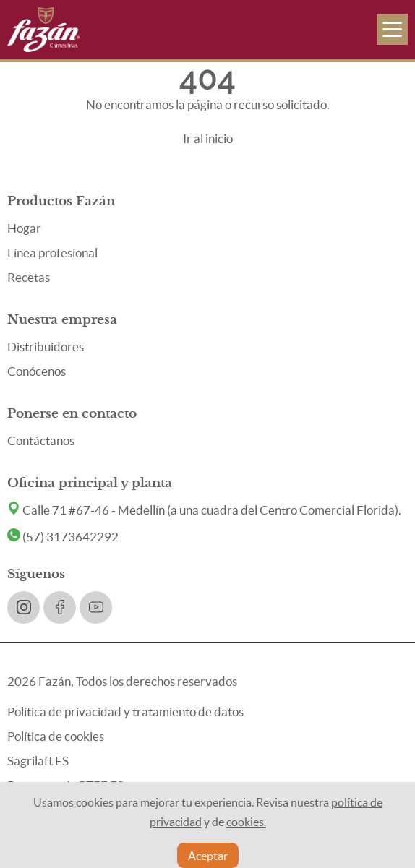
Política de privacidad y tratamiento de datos (125, 712)
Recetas (29, 277)
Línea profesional (52, 253)
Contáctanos (41, 441)
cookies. (246, 822)
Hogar (24, 228)
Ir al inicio (208, 138)
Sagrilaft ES (38, 761)
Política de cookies (56, 736)
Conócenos (37, 371)
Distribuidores (46, 347)
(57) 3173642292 (63, 537)
